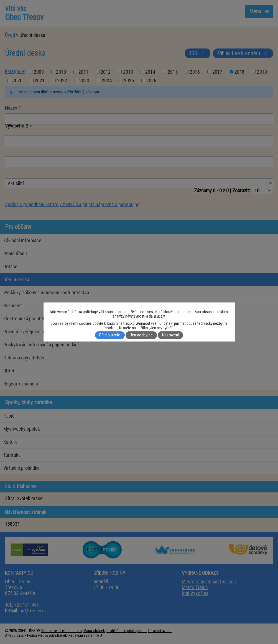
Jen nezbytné (141, 335)
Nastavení (170, 335)
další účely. (157, 316)
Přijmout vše (110, 335)
